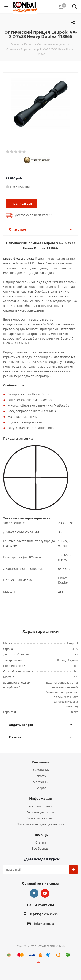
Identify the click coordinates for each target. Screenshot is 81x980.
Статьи (41, 842)
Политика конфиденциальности (41, 824)
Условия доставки (40, 812)
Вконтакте (34, 893)
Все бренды (40, 848)
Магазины (40, 782)
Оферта (40, 788)
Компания (40, 762)
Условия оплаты (41, 806)
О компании (41, 770)
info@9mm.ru (44, 924)
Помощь (41, 835)
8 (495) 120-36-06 (44, 914)
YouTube (45, 893)
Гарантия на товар (41, 818)
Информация (40, 798)
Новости (40, 776)
